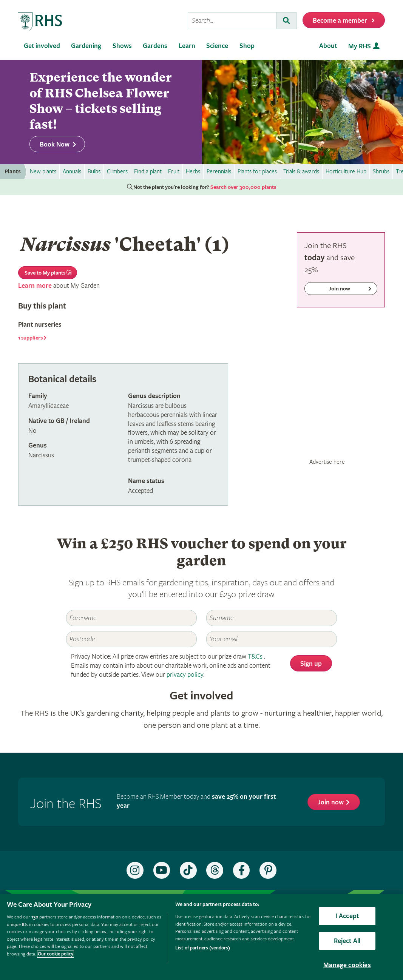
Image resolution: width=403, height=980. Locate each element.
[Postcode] (131, 639)
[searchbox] (232, 21)
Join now (331, 802)
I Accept (347, 916)
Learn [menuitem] (187, 46)
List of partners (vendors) (203, 948)
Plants (13, 172)
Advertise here (327, 462)
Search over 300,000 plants (243, 187)
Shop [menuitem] (247, 46)
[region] (201, 937)
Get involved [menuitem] (42, 46)
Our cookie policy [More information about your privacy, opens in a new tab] (56, 954)
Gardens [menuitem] (155, 46)
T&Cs (255, 657)
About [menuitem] (328, 46)
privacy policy (185, 675)
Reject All (347, 941)
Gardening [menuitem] (86, 46)
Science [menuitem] (217, 46)
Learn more (35, 286)
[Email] (271, 639)
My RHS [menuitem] (360, 46)
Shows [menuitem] (122, 46)
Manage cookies (347, 965)
